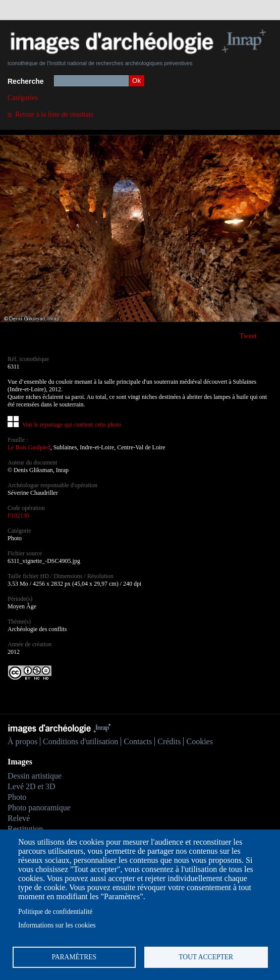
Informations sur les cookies (57, 925)
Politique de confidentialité (55, 912)
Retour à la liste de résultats (54, 114)
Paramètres (74, 957)
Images (20, 762)
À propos (22, 741)
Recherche (26, 81)
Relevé (19, 818)
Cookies (199, 741)
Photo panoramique (39, 808)
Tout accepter (206, 957)
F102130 (18, 515)
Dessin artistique (35, 776)
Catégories (23, 98)
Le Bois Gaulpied (29, 447)
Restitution (25, 829)
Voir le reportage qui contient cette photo (72, 425)
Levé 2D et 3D (32, 786)
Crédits (169, 741)
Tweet (248, 336)
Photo (17, 797)
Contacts (138, 741)
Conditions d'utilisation (80, 741)
